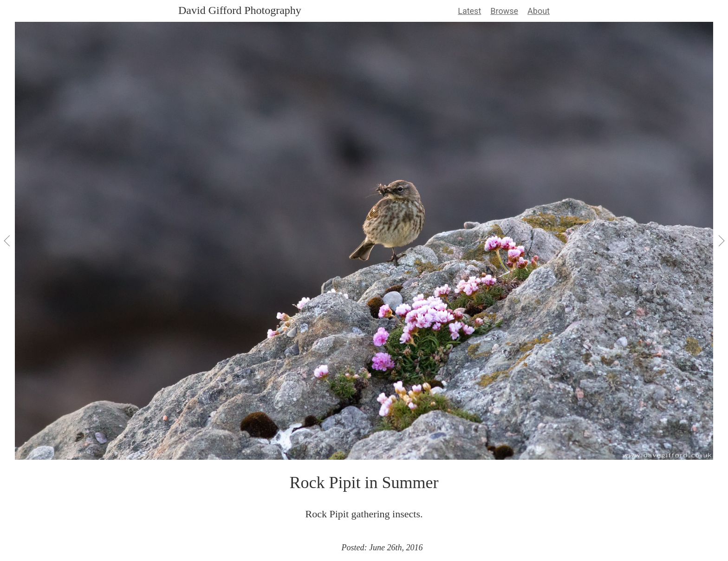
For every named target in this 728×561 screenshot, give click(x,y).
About (539, 11)
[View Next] (721, 241)
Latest (469, 11)
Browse (504, 11)
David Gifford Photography (240, 10)
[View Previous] (7, 241)
